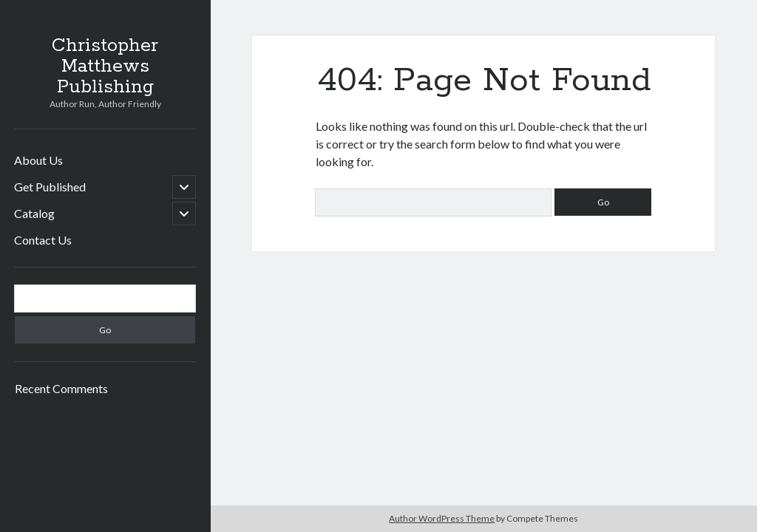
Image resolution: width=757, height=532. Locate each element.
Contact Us (43, 240)
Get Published (50, 187)
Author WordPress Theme (442, 518)
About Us (38, 160)
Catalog (34, 213)
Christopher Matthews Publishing (105, 66)
